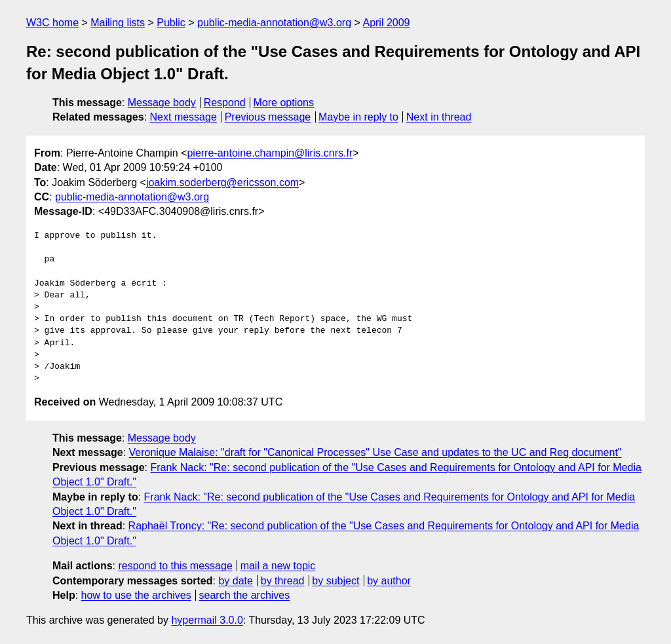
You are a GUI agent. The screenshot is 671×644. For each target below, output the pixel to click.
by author (389, 581)
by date (235, 581)
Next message (183, 117)
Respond (225, 103)
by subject (335, 581)
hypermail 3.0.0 (207, 620)
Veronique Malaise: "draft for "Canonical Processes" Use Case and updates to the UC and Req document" (375, 452)
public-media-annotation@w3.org (274, 23)
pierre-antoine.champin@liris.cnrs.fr (270, 153)
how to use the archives (136, 595)
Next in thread (439, 117)
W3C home (52, 23)
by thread (283, 581)
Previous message (268, 117)
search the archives (245, 595)
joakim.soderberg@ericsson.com (222, 182)
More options (284, 103)
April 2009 (386, 23)
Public (171, 23)
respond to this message (175, 566)
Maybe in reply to (358, 117)
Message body (162, 103)
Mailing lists (118, 23)
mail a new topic (278, 566)
